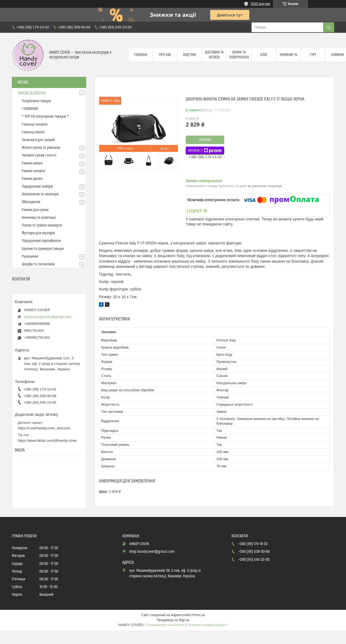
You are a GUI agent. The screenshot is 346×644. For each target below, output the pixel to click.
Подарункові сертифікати (41, 241)
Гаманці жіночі (33, 132)
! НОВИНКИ (30, 109)
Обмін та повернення (239, 55)
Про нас (165, 55)
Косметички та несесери (40, 194)
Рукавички (30, 257)
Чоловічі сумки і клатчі (39, 155)
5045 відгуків (260, 4)
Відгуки (190, 55)
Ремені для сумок (35, 210)
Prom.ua (199, 615)
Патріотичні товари (36, 101)
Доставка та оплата (214, 55)
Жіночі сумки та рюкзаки (41, 148)
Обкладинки (31, 202)
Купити (205, 140)
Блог (264, 55)
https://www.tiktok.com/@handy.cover (47, 440)
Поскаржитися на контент (165, 625)
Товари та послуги (32, 93)
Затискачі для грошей (38, 140)
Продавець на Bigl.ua (173, 620)
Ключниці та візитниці (39, 218)
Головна (140, 55)
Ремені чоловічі (33, 171)
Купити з (205, 151)
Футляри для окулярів (38, 233)
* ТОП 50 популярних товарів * (45, 117)
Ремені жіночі (32, 163)
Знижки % (288, 55)
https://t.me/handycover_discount (44, 428)
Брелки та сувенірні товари (43, 249)
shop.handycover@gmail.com (48, 317)
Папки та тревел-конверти (42, 225)
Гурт (313, 55)
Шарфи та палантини (38, 264)
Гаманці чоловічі (35, 125)
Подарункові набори (37, 187)
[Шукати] (329, 27)
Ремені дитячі (32, 179)
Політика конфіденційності (207, 625)
